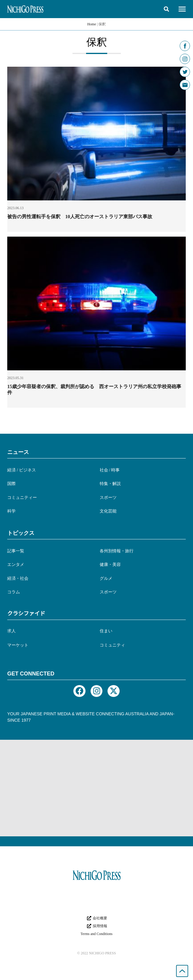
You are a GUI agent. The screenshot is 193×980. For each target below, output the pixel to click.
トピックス (21, 533)
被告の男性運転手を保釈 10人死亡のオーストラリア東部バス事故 (80, 217)
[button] (166, 9)
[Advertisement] (96, 788)
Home (92, 24)
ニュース (18, 452)
